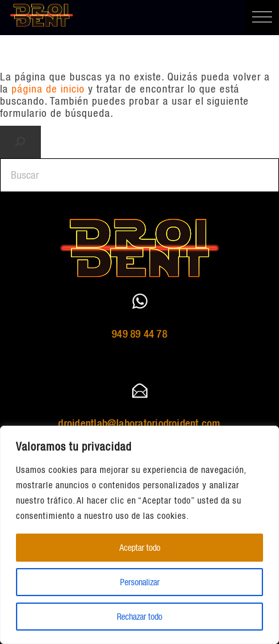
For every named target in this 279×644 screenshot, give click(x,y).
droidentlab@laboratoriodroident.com (139, 423)
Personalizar (140, 582)
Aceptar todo (140, 548)
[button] (262, 17)
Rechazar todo (139, 617)
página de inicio (48, 89)
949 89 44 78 (139, 334)
